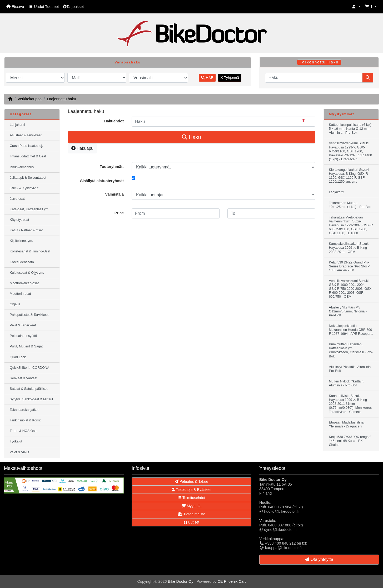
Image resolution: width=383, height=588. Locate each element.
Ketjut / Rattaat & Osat (26, 230)
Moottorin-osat (20, 294)
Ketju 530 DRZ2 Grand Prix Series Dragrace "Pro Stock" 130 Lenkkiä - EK (350, 266)
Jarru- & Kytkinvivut (24, 188)
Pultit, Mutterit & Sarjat (26, 346)
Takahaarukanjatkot (24, 410)
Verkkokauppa (30, 99)
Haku (191, 137)
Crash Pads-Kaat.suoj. (26, 146)
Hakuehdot (114, 121)
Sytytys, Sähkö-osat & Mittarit (31, 399)
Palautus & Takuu (191, 481)
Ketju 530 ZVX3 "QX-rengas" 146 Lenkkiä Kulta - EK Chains (350, 441)
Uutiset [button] (191, 522)
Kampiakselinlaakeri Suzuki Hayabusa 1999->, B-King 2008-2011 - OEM (349, 248)
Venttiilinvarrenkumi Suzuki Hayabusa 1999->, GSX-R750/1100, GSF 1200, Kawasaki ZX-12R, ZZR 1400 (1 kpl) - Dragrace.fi (351, 151)
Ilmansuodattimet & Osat (28, 156)
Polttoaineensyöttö (23, 336)
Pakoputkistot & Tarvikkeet (29, 315)
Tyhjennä (230, 78)
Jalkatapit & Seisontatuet (28, 178)
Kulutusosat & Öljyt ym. (27, 273)
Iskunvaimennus (22, 167)
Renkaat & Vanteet (24, 378)
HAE (207, 78)
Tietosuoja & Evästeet (191, 490)
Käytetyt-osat (19, 220)
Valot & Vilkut (19, 452)
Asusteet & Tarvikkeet (26, 135)
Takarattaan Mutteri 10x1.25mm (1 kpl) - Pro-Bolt (350, 205)
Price (119, 213)
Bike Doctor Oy (181, 581)
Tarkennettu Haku (319, 62)
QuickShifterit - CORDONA (29, 368)
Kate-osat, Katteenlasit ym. (30, 209)
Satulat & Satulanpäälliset (29, 389)
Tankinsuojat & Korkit (25, 420)
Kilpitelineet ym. (21, 241)
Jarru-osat (17, 199)
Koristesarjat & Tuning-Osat (30, 251)
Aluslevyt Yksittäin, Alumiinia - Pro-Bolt (351, 369)
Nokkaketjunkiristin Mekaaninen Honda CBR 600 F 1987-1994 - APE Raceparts (351, 330)
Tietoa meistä (191, 514)
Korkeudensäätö (22, 262)
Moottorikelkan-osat (24, 283)
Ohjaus (15, 304)
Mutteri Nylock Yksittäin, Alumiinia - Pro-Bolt (347, 383)
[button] (356, 7)
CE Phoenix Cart (232, 581)
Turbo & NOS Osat (24, 431)
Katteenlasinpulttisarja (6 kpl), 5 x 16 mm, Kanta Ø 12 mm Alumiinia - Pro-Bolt (351, 129)
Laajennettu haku (61, 99)
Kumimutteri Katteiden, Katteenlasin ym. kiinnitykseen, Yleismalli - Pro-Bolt (351, 350)
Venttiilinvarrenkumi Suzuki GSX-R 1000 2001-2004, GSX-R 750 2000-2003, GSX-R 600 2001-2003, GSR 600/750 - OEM (351, 289)
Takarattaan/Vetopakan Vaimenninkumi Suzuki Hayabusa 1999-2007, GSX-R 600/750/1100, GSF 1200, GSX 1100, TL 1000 (351, 225)
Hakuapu (83, 148)
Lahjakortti (17, 125)
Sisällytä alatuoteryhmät (102, 181)
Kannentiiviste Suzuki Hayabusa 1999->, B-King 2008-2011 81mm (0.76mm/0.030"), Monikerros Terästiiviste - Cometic (350, 404)
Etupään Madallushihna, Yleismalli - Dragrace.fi (347, 424)
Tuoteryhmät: (112, 167)
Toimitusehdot (191, 498)
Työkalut (16, 441)
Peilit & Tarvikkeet (23, 325)
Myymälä (192, 506)
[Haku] (314, 78)
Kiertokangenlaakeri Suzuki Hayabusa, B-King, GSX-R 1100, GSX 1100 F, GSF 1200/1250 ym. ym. (349, 176)
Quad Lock (18, 357)
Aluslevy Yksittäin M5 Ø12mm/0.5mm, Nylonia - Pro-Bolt (348, 311)
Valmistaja (115, 194)
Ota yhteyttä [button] (319, 559)
